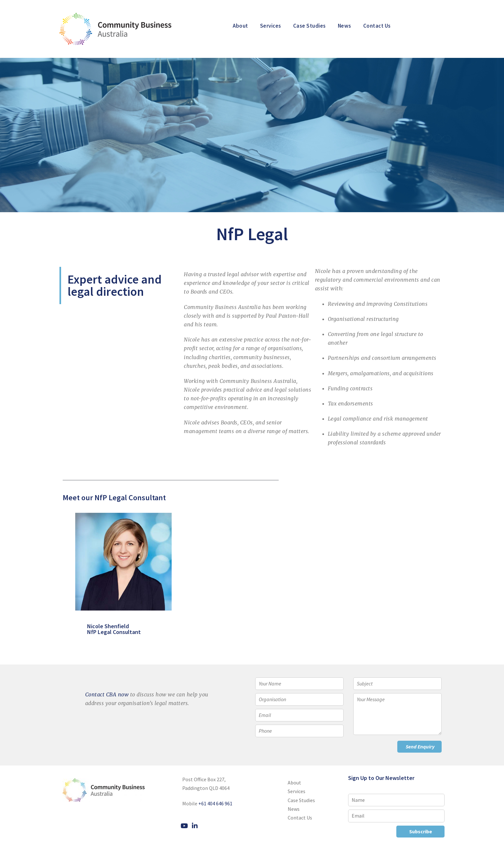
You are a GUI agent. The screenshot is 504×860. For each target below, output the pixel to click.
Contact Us (377, 26)
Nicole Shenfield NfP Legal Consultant (102, 629)
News (345, 26)
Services (271, 26)
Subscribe (421, 831)
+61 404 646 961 (215, 803)
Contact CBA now (107, 694)
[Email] (396, 816)
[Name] (396, 800)
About (240, 26)
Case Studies (310, 26)
